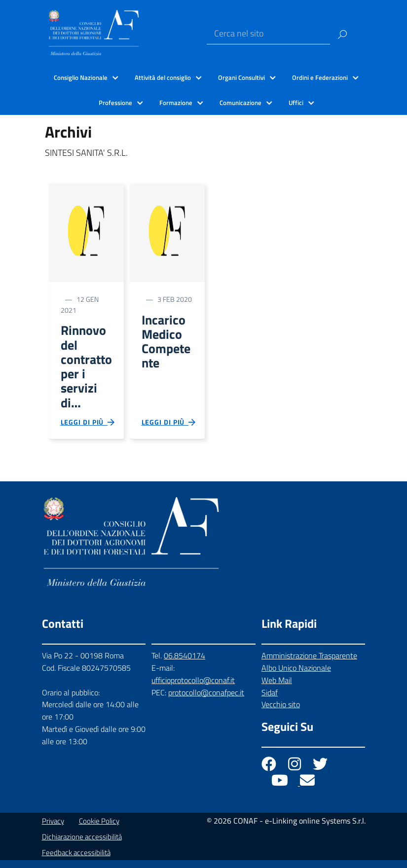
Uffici (296, 103)
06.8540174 (185, 663)
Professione (115, 103)
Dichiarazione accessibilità (82, 845)
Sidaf (270, 700)
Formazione (176, 103)
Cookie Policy (99, 829)
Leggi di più (88, 429)
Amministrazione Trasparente (309, 663)
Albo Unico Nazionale (296, 676)
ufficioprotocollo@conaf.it (193, 688)
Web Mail (277, 688)
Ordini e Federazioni (320, 77)
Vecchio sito (281, 713)
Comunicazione (240, 103)
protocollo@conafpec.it (206, 700)
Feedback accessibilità (76, 860)
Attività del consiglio (163, 77)
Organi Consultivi (241, 77)
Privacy (53, 829)
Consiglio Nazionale (81, 77)
